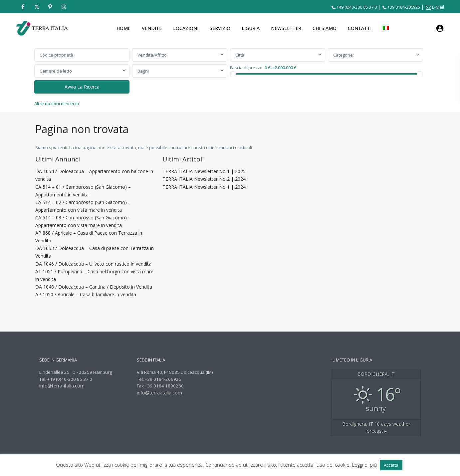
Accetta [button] (391, 465)
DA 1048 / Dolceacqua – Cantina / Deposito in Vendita (94, 287)
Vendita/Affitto (152, 55)
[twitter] (36, 7)
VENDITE (152, 28)
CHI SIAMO (325, 28)
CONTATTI (360, 28)
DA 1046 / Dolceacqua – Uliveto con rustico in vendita (93, 264)
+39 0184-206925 (404, 7)
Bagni (143, 71)
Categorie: (344, 55)
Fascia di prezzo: (247, 67)
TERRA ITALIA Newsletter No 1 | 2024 (204, 187)
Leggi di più (365, 465)
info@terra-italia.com (62, 386)
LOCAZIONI (186, 28)
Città (240, 55)
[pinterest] (50, 7)
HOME (123, 28)
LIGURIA (251, 28)
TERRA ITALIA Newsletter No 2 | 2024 (204, 179)
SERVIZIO (220, 28)
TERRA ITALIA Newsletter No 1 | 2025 (204, 171)
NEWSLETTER (286, 28)
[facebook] (23, 7)
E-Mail (438, 7)
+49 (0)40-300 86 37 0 (357, 7)
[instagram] (64, 7)
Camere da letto (56, 71)
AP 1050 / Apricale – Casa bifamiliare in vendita (86, 294)
